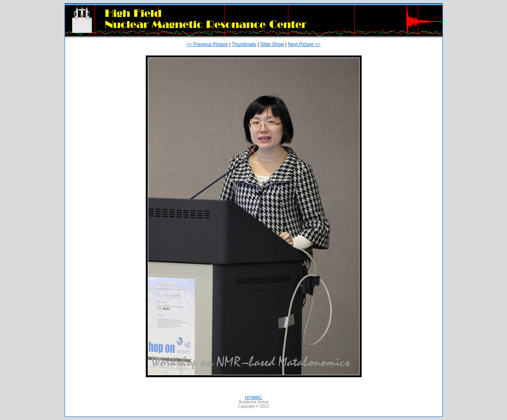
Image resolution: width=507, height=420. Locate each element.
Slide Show (272, 44)
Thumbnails (244, 44)
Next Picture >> (304, 44)
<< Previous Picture (207, 44)
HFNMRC (253, 398)
